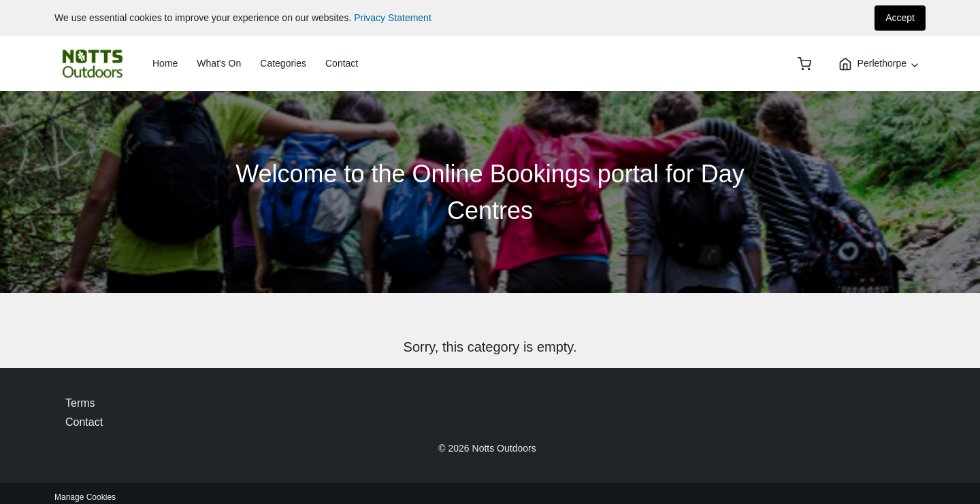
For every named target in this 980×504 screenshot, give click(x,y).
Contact (342, 63)
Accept (900, 18)
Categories (283, 63)
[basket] (804, 64)
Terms (80, 403)
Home (165, 63)
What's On (219, 63)
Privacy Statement (393, 18)
